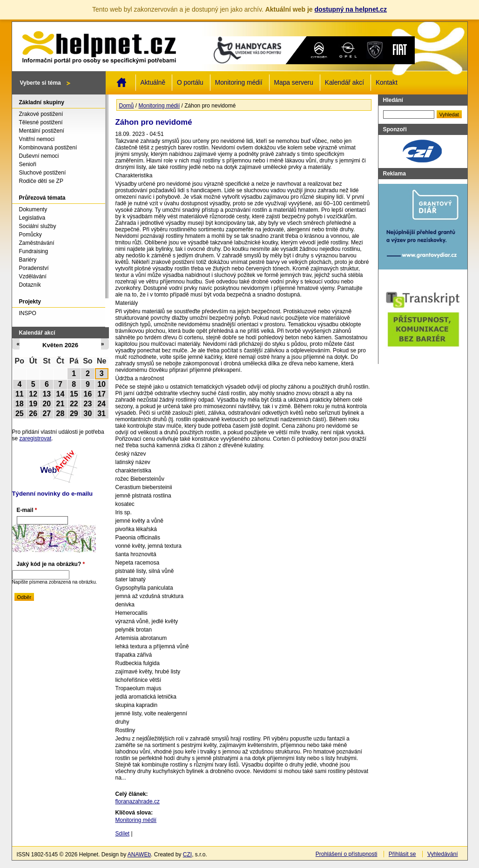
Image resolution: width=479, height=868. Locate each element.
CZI (187, 855)
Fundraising (34, 251)
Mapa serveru (294, 83)
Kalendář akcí (344, 83)
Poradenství (34, 268)
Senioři (28, 164)
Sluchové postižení (43, 173)
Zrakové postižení (41, 114)
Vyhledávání (443, 854)
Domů (121, 82)
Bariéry (28, 260)
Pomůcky (30, 235)
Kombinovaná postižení (48, 148)
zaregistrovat (36, 438)
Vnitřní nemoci (37, 139)
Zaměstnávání (37, 243)
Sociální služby (38, 226)
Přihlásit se (402, 854)
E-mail (27, 510)
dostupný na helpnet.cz (351, 9)
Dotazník (30, 285)
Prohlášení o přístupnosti (347, 854)
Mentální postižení (42, 131)
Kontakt (387, 83)
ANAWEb (139, 855)
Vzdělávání (33, 276)
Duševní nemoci (39, 156)
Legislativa (32, 218)
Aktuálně (153, 83)
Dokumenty (33, 209)
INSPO (28, 313)
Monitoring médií (239, 83)
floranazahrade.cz (138, 801)
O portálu (190, 83)
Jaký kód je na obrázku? (51, 564)
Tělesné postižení (41, 122)
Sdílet (123, 834)
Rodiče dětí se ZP (41, 181)
